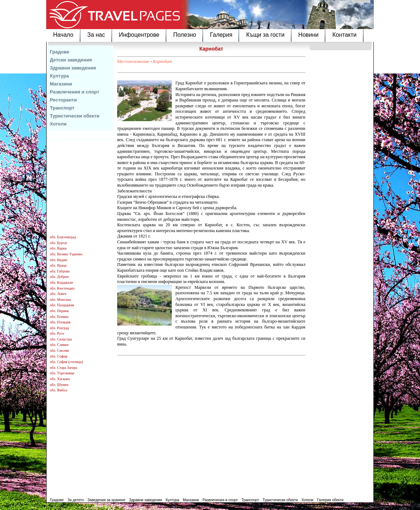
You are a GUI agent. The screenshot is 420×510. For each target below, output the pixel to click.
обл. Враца (58, 265)
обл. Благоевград (63, 237)
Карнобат (162, 61)
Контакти (344, 35)
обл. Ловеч (58, 294)
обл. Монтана (60, 300)
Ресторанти (63, 100)
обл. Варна (58, 248)
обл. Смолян (60, 350)
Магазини (61, 84)
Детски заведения (71, 60)
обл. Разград (59, 328)
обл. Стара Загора (64, 368)
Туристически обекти (75, 116)
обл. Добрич (59, 277)
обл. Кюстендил (62, 288)
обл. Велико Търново (66, 254)
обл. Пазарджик (62, 305)
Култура (59, 76)
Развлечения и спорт (75, 92)
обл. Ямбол (59, 390)
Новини (309, 35)
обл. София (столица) (66, 362)
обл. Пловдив (60, 322)
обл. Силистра (61, 339)
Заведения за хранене (106, 500)
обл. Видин (59, 260)
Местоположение (133, 61)
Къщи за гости (265, 35)
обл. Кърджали (61, 282)
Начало (63, 35)
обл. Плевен (59, 317)
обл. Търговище (62, 373)
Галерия (221, 35)
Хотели (58, 124)
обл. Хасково (60, 379)
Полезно (185, 35)
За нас (96, 35)
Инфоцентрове (139, 35)
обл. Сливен (59, 345)
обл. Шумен (59, 385)
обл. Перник (59, 311)
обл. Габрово (60, 271)
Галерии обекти (330, 500)
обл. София (59, 356)
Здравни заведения (73, 68)
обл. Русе (57, 333)
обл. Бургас (59, 243)
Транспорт (62, 108)
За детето (76, 500)
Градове (60, 52)
